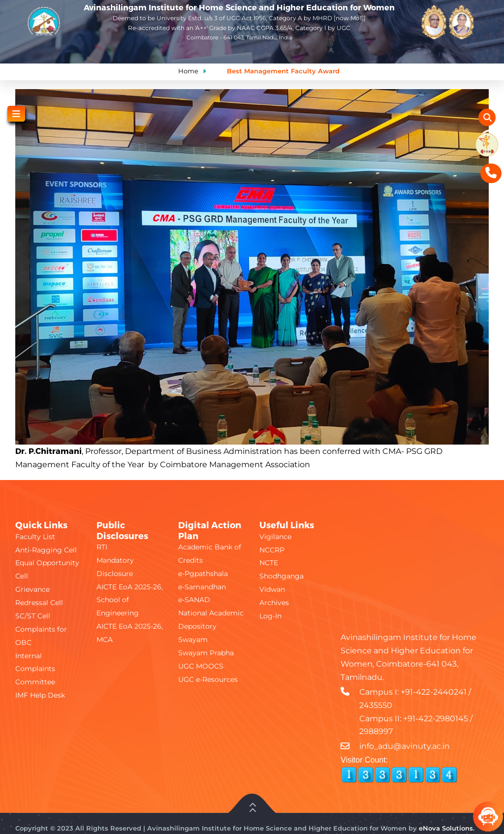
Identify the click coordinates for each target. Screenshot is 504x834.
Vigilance (275, 537)
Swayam (193, 640)
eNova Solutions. (447, 828)
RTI (102, 547)
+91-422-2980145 (436, 719)
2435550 (376, 705)
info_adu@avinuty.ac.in (405, 746)
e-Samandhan (202, 587)
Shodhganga (282, 576)
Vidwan (272, 589)
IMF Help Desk (40, 695)
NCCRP (272, 550)
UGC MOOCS (201, 666)
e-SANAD (194, 600)
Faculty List (35, 537)
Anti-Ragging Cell (46, 550)
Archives (274, 603)
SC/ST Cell (33, 616)
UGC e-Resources (208, 679)
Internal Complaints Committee (35, 669)
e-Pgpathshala (203, 574)
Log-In (270, 616)
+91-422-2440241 (434, 692)
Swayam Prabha (206, 653)
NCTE (269, 563)
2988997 (376, 731)
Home (188, 71)
